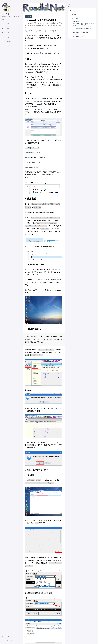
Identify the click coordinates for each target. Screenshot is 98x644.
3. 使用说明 (75, 18)
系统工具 (29, 17)
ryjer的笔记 (5, 14)
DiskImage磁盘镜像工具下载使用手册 (41, 20)
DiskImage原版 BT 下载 (32, 148)
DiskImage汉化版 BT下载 (33, 162)
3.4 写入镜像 (80, 36)
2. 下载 (74, 15)
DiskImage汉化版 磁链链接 (34, 167)
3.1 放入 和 (84, 23)
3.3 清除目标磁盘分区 (82, 32)
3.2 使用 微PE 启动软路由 (83, 28)
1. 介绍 (74, 11)
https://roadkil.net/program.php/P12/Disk (39, 109)
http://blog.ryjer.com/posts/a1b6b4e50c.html (47, 53)
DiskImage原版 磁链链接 (33, 153)
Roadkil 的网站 (30, 72)
